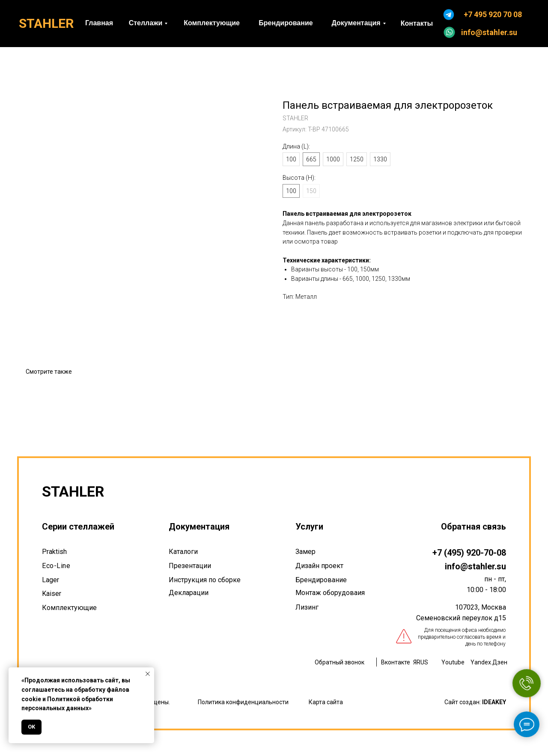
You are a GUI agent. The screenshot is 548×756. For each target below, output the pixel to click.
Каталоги (183, 552)
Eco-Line (56, 566)
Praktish (54, 552)
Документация (199, 527)
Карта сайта (326, 702)
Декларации (189, 593)
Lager (51, 580)
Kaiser (52, 594)
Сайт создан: (475, 702)
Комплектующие (69, 608)
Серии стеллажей (78, 527)
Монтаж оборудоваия (330, 593)
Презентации (190, 566)
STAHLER (46, 23)
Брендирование (321, 580)
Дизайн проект (319, 566)
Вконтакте (396, 662)
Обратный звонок (340, 662)
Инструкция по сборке (205, 580)
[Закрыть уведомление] (148, 674)
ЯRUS (421, 662)
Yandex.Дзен (489, 662)
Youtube (453, 662)
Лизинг (307, 607)
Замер (305, 552)
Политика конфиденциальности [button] (243, 702)
